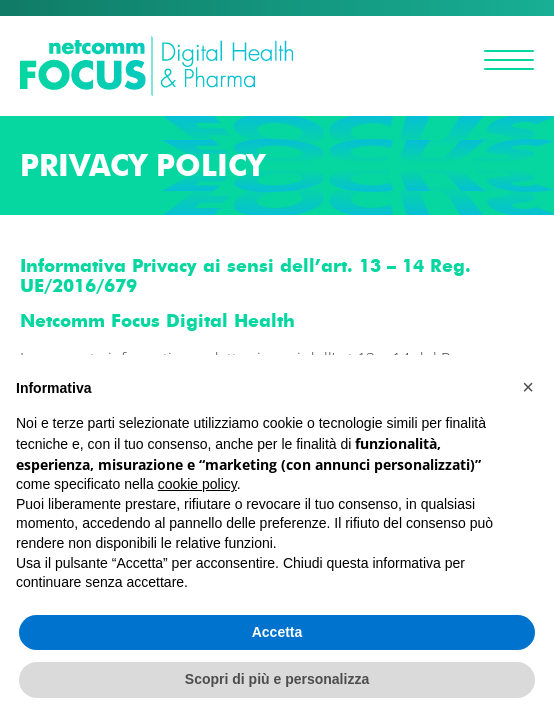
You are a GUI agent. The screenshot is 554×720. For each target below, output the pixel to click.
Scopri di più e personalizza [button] (277, 679)
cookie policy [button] (197, 484)
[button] (528, 387)
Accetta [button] (277, 632)
